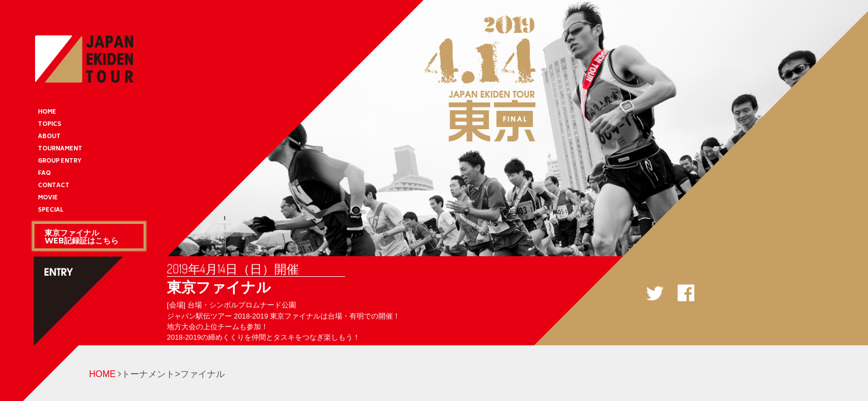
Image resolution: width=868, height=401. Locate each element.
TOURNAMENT (60, 149)
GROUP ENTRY (60, 162)
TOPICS (50, 125)
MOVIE (48, 198)
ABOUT (49, 137)
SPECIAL (51, 211)
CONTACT (54, 186)
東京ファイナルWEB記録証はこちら (82, 236)
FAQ (44, 174)
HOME (47, 113)
